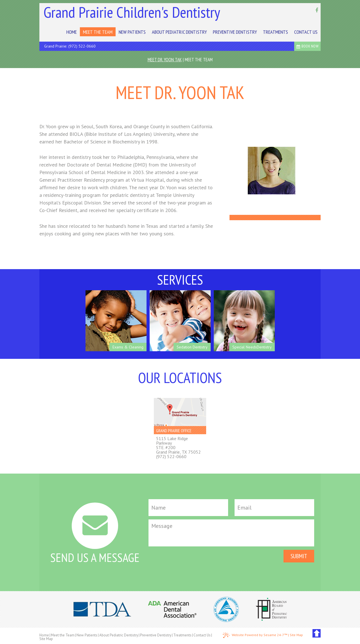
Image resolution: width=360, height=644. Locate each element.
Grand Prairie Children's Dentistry (132, 12)
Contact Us (202, 635)
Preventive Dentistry (156, 635)
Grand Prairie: (56, 46)
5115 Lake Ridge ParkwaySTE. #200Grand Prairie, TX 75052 (178, 445)
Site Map (46, 639)
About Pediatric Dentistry (119, 635)
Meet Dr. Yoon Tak (165, 60)
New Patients (87, 635)
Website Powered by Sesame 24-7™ (255, 635)
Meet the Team (199, 60)
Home (44, 635)
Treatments (182, 635)
